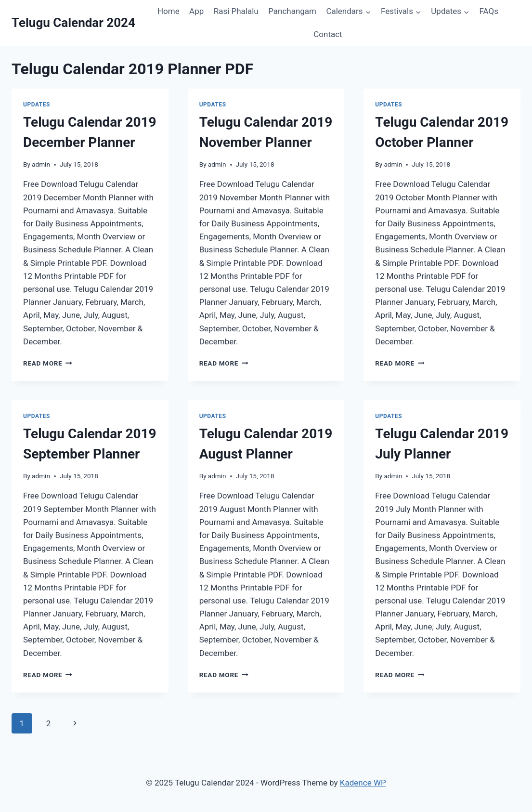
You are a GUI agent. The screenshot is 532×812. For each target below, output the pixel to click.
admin (41, 164)
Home (169, 11)
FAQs (488, 11)
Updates (37, 105)
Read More (48, 363)
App (196, 11)
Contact (328, 34)
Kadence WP (363, 783)
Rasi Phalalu (236, 11)
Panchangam (292, 11)
